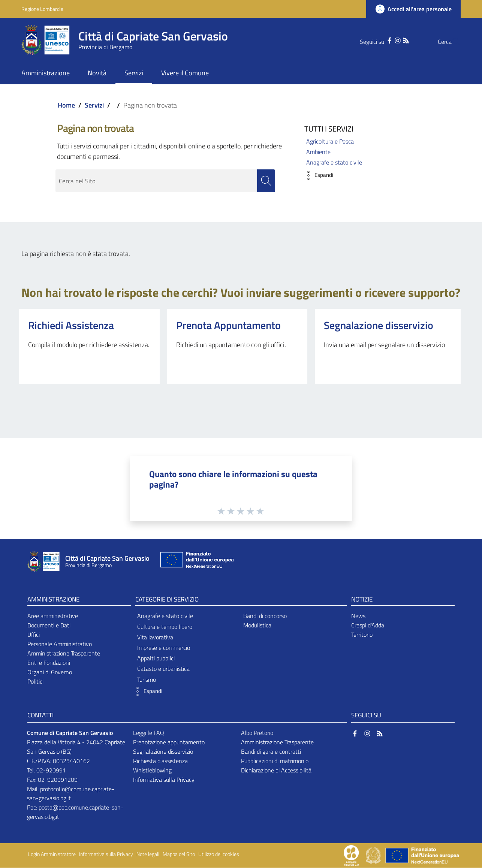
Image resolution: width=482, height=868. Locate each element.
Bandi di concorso (265, 616)
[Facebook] (374, 40)
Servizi (94, 105)
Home (66, 105)
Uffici (34, 635)
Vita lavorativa (155, 637)
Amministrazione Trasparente (64, 653)
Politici (35, 681)
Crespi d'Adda (368, 626)
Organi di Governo (50, 672)
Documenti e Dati (49, 626)
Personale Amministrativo (60, 644)
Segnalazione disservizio (379, 325)
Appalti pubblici (156, 658)
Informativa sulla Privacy (164, 780)
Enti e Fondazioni (49, 663)
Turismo (147, 679)
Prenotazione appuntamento (169, 742)
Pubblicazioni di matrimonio (275, 761)
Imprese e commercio (164, 648)
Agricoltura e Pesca (330, 141)
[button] (317, 175)
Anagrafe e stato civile (334, 162)
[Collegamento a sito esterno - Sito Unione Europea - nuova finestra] (196, 562)
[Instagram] (383, 40)
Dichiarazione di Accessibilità (276, 770)
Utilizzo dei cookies (219, 855)
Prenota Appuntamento (228, 325)
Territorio (362, 635)
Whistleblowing (152, 770)
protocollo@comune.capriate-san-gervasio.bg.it (71, 794)
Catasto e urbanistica (163, 669)
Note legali (148, 855)
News (358, 616)
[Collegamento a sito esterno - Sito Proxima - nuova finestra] (351, 855)
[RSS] (391, 40)
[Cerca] (452, 42)
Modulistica (257, 626)
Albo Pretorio (257, 733)
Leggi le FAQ (149, 733)
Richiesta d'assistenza (160, 761)
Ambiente (318, 152)
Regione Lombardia (42, 9)
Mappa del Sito (179, 855)
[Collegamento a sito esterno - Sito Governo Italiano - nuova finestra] (374, 855)
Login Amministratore (52, 855)
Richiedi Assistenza (71, 325)
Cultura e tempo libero (165, 627)
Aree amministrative (53, 616)
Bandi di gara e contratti (271, 752)
